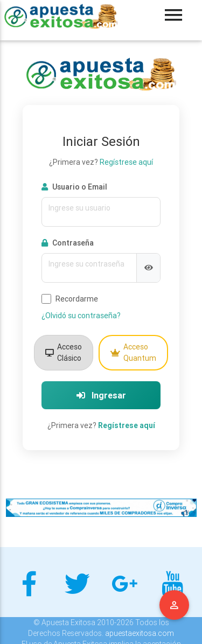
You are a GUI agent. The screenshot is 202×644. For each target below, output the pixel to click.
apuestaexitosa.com (140, 633)
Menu (175, 605)
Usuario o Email (74, 187)
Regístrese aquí (126, 162)
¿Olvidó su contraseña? (81, 316)
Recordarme (70, 299)
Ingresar (101, 395)
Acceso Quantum (133, 352)
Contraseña (68, 243)
